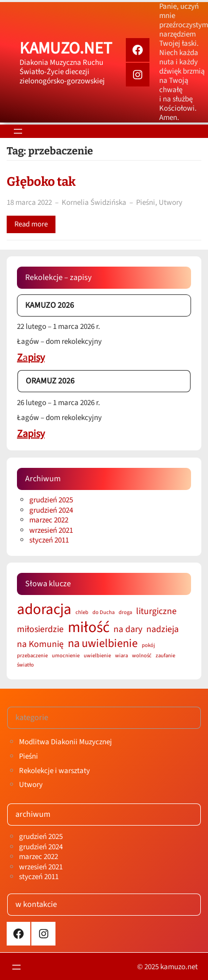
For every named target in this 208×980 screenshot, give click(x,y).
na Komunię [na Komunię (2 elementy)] (40, 644)
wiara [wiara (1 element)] (121, 656)
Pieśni (146, 203)
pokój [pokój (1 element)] (148, 646)
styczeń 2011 (49, 540)
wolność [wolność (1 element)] (142, 656)
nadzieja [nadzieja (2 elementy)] (163, 629)
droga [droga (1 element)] (125, 613)
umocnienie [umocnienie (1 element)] (66, 656)
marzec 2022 (49, 520)
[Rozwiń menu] (18, 131)
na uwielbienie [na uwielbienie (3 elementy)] (103, 644)
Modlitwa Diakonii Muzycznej (65, 742)
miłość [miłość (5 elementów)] (89, 628)
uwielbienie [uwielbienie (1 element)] (97, 656)
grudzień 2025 (51, 500)
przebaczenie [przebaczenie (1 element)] (32, 656)
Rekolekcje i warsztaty (54, 771)
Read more (31, 224)
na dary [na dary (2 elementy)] (128, 629)
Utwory (171, 203)
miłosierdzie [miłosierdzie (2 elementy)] (40, 629)
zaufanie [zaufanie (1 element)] (165, 656)
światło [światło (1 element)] (25, 665)
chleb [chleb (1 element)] (82, 613)
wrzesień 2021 (51, 530)
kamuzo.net (66, 48)
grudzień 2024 (51, 510)
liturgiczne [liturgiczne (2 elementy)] (156, 611)
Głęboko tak (41, 182)
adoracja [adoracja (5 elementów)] (44, 610)
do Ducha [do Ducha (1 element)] (103, 613)
